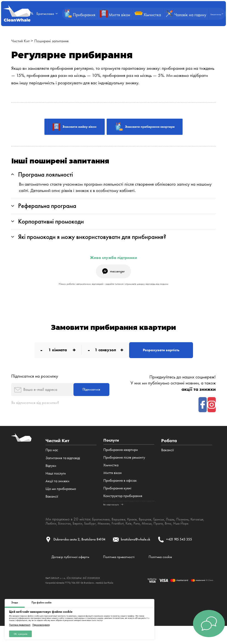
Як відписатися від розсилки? (38, 411)
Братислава (102, 528)
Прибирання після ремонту (124, 467)
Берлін (98, 533)
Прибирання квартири (121, 459)
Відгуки (51, 475)
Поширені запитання (56, 41)
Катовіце (53, 533)
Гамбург (112, 533)
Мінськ (175, 533)
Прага (188, 533)
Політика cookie (177, 574)
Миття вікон (113, 482)
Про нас (52, 459)
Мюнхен (127, 533)
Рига (164, 533)
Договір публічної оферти (74, 574)
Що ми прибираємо (61, 498)
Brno (199, 533)
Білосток (83, 533)
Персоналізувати (41, 624)
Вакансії (52, 505)
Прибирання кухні (117, 498)
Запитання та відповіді (63, 467)
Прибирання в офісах (120, 490)
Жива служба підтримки (113, 262)
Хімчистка (111, 475)
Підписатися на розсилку (35, 383)
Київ (155, 533)
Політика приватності (20, 624)
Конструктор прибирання (123, 505)
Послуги (112, 450)
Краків (137, 528)
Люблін (68, 533)
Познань (194, 528)
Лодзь (180, 528)
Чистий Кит (21, 41)
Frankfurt (143, 533)
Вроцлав (151, 528)
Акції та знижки (57, 490)
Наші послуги (56, 482)
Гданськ (166, 528)
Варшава (121, 528)
